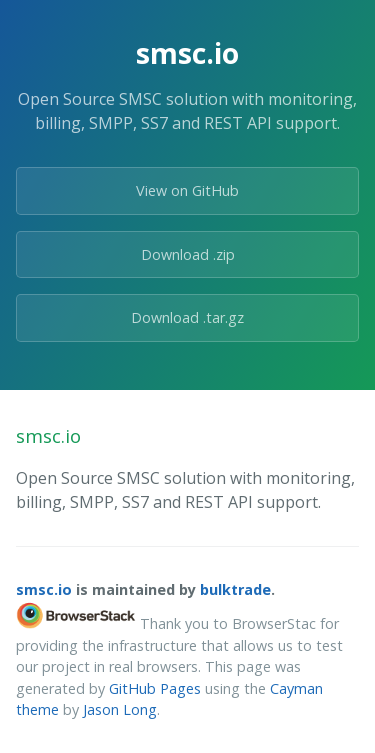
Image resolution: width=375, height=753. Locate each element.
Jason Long (120, 709)
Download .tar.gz (187, 317)
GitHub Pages (155, 688)
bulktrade (235, 589)
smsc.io (44, 589)
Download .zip (188, 254)
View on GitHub (187, 190)
